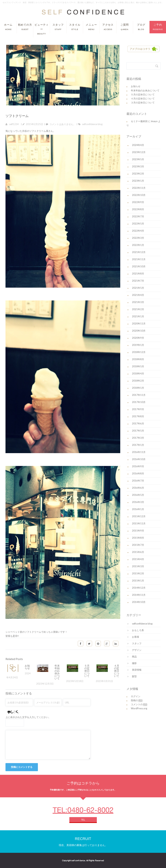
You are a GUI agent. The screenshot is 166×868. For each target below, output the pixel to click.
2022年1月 (138, 245)
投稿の (137, 700)
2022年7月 (138, 216)
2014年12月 (139, 588)
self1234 (14, 124)
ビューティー (42, 29)
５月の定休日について (87, 671)
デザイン (137, 650)
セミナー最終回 (139, 121)
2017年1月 (138, 445)
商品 (134, 657)
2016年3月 (138, 502)
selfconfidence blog (92, 124)
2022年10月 (139, 195)
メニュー (91, 27)
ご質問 (125, 27)
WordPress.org (139, 708)
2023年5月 (138, 159)
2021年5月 (138, 288)
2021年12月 (139, 252)
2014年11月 (139, 595)
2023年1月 (138, 181)
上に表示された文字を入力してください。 (28, 717)
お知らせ (27, 667)
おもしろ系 (138, 630)
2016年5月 (138, 495)
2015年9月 (138, 531)
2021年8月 (138, 274)
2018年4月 (138, 373)
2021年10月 (139, 266)
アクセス (108, 27)
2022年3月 (138, 238)
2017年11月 (139, 395)
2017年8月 (138, 416)
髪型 (134, 676)
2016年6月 (138, 488)
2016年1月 (138, 509)
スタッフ (58, 27)
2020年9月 (138, 338)
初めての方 (25, 27)
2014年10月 (139, 602)
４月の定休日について (117, 671)
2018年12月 (139, 352)
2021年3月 (138, 302)
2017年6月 (138, 423)
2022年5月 (138, 224)
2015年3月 (138, 566)
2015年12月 (139, 516)
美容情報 (137, 670)
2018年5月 (138, 366)
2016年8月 (138, 473)
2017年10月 (139, 402)
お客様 (136, 637)
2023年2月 (138, 174)
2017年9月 (138, 409)
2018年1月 (138, 388)
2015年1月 (138, 581)
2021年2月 (138, 309)
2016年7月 (138, 481)
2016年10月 (139, 459)
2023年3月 (138, 166)
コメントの (139, 704)
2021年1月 (138, 316)
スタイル (75, 27)
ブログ (141, 27)
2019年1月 (138, 345)
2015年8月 (138, 538)
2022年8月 (138, 209)
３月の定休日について (143, 103)
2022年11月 (139, 188)
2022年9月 (138, 202)
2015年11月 (139, 523)
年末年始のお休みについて (57, 672)
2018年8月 (138, 359)
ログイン (136, 696)
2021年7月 (138, 281)
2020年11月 (139, 324)
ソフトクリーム (17, 116)
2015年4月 (138, 559)
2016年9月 (138, 466)
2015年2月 (138, 573)
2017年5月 (138, 431)
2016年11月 (139, 452)
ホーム (8, 27)
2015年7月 (138, 545)
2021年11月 (139, 259)
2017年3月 (138, 438)
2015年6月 (138, 552)
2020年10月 (139, 331)
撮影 (134, 663)
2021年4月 (138, 295)
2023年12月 (139, 152)
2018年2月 (138, 381)
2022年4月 (138, 231)
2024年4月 (138, 145)
